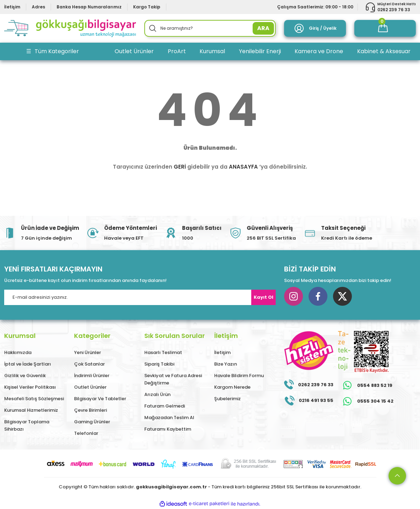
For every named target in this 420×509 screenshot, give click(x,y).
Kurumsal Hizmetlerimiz (31, 410)
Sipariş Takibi (159, 364)
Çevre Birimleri (90, 410)
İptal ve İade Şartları (28, 364)
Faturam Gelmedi (165, 406)
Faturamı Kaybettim (168, 429)
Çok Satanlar (89, 364)
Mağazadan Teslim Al (169, 418)
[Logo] (70, 28)
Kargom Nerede (232, 387)
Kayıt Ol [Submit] (263, 297)
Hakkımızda (18, 352)
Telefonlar (86, 433)
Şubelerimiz (227, 399)
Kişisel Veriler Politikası (30, 387)
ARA (263, 28)
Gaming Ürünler (92, 422)
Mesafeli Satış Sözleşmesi (34, 399)
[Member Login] (315, 28)
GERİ (180, 167)
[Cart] (385, 28)
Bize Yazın (226, 364)
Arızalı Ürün (157, 394)
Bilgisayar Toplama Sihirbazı (27, 425)
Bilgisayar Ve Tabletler (100, 399)
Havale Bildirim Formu (239, 376)
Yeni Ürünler (88, 352)
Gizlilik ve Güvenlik (25, 376)
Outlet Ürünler (90, 387)
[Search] (210, 28)
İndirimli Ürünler (92, 376)
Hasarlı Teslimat (163, 352)
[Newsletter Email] (140, 297)
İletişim (222, 352)
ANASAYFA (243, 167)
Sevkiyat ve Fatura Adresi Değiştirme (173, 379)
